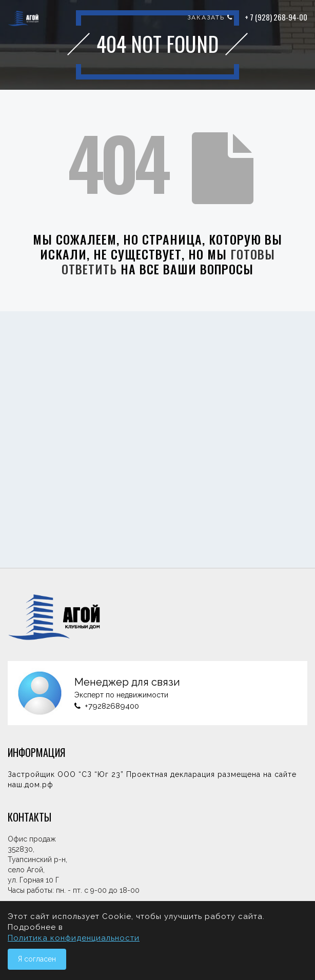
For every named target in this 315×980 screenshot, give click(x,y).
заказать (210, 17)
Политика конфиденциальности (74, 938)
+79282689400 (112, 706)
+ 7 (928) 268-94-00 (276, 17)
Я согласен (37, 959)
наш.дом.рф (31, 785)
